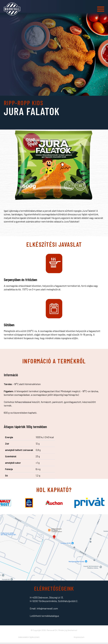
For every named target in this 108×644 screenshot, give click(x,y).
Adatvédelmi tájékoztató (29, 637)
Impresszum (79, 637)
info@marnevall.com (47, 608)
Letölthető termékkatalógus (44, 616)
